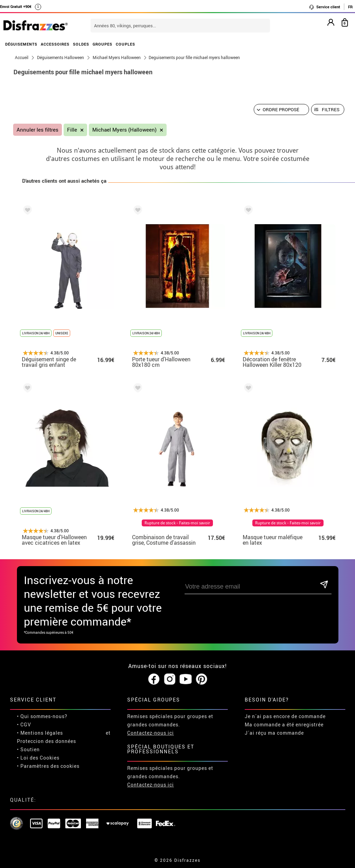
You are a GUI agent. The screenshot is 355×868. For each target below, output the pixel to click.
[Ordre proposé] (281, 109)
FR (350, 7)
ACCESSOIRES (55, 44)
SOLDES (81, 44)
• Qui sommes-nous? (42, 716)
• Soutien (28, 749)
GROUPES (102, 44)
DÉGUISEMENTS (21, 44)
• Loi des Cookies (38, 758)
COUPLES (125, 44)
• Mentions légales (40, 733)
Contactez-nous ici (151, 733)
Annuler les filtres (38, 130)
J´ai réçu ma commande (274, 733)
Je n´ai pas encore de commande (285, 716)
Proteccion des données (46, 741)
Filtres (331, 109)
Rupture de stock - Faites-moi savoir (177, 523)
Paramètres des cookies (50, 766)
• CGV (24, 724)
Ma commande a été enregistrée (284, 724)
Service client (324, 7)
